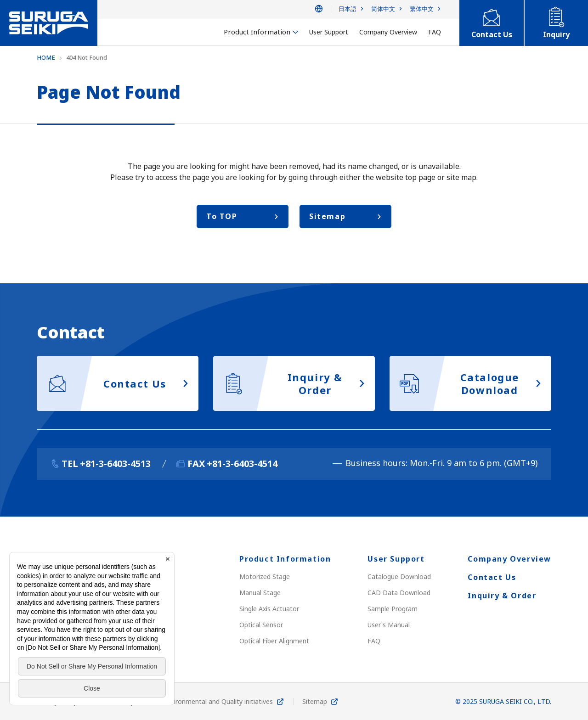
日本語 (348, 9)
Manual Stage (260, 593)
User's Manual (389, 625)
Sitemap (315, 701)
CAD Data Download (399, 593)
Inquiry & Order (502, 596)
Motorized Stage (265, 577)
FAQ (374, 641)
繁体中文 (422, 9)
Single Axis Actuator (269, 609)
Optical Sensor (261, 625)
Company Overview (509, 559)
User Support (396, 559)
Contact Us (492, 577)
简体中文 (383, 9)
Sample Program (393, 609)
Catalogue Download (399, 577)
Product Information (285, 559)
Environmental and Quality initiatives (218, 701)
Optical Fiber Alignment (274, 641)
